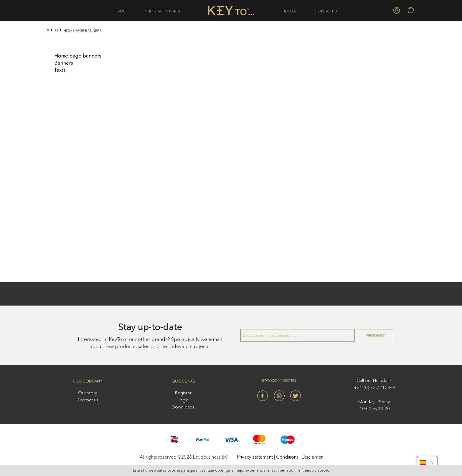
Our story (88, 393)
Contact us (88, 400)
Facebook (263, 396)
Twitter (296, 396)
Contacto (326, 11)
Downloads (183, 407)
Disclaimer (312, 457)
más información (282, 471)
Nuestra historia (162, 11)
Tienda (289, 11)
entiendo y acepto (314, 471)
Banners (64, 63)
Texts (60, 70)
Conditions (287, 457)
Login (183, 400)
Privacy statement (255, 457)
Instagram (279, 396)
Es (57, 31)
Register (183, 393)
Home (120, 11)
